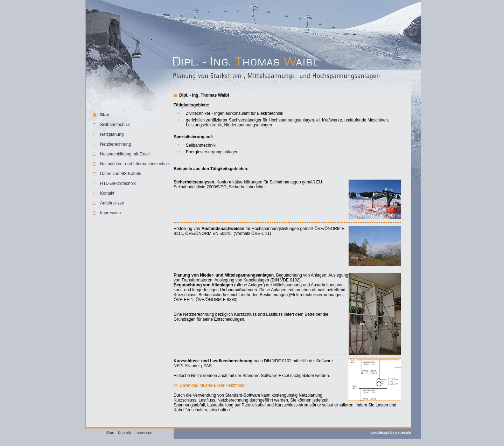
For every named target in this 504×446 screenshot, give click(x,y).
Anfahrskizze (112, 203)
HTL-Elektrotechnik (118, 183)
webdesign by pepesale (391, 432)
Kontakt (107, 193)
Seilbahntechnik (115, 125)
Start (105, 115)
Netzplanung (112, 134)
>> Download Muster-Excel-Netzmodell (210, 385)
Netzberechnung (115, 144)
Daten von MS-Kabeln (121, 174)
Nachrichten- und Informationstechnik (135, 164)
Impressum (110, 213)
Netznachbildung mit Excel (125, 154)
